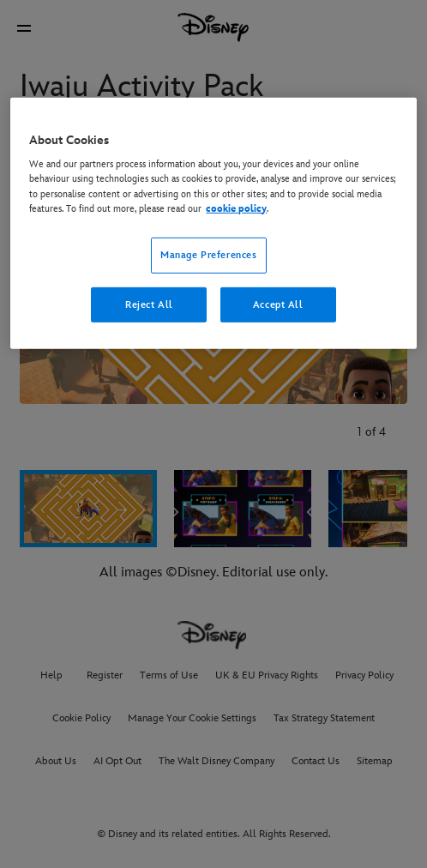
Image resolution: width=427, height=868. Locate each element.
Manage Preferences (208, 254)
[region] (213, 224)
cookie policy (236, 208)
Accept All (278, 304)
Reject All (149, 304)
